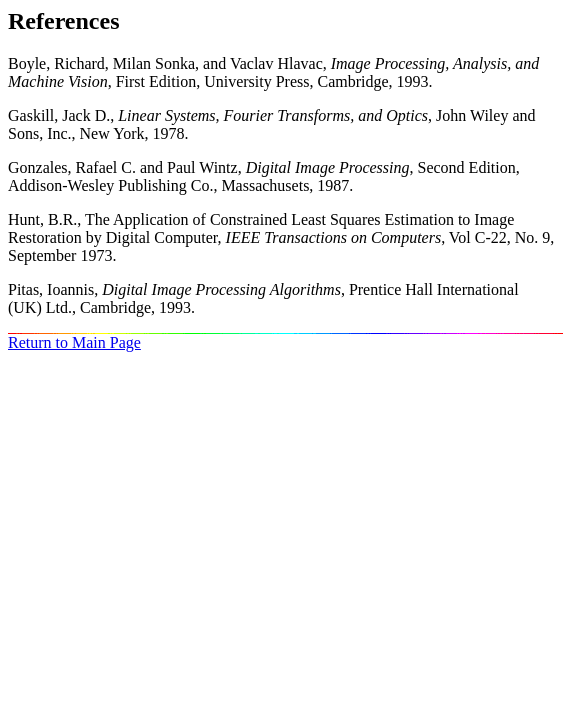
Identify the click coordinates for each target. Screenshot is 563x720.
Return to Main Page (74, 342)
